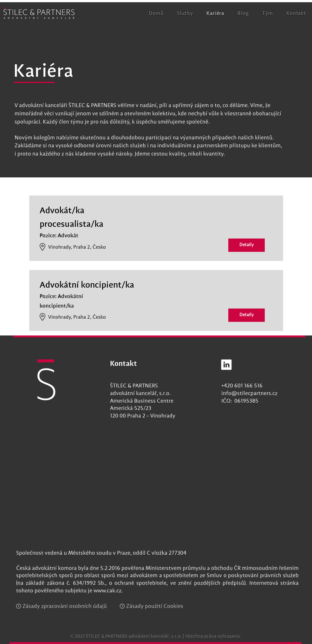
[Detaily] (247, 245)
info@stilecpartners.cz (249, 394)
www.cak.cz (107, 591)
